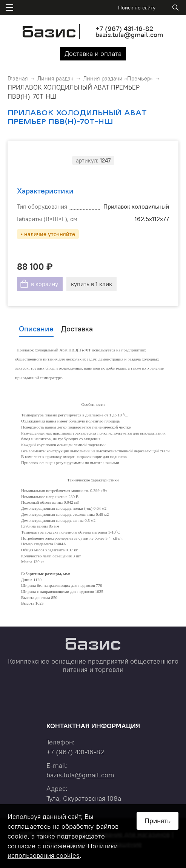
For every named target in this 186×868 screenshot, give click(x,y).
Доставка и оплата (93, 53)
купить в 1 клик (91, 284)
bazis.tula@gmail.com (129, 35)
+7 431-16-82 (124, 29)
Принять (158, 821)
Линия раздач (55, 78)
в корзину (45, 284)
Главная (18, 78)
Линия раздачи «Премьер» (118, 78)
